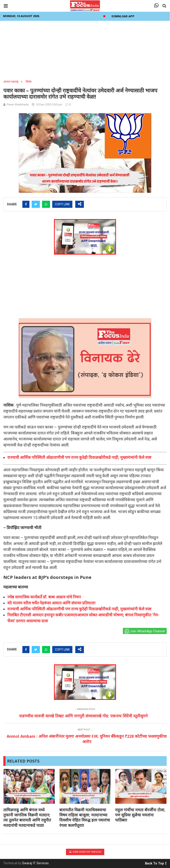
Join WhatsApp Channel (145, 631)
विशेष (29, 82)
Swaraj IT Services (35, 863)
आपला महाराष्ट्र (11, 82)
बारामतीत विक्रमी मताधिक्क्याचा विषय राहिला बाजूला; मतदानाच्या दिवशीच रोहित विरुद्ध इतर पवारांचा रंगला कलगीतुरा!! (85, 817)
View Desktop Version (85, 852)
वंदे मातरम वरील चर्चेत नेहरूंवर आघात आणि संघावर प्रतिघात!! (51, 603)
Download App (123, 16)
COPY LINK (62, 204)
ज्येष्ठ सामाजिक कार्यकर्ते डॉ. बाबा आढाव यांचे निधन (44, 597)
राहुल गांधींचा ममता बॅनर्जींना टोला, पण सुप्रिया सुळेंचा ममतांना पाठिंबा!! (140, 815)
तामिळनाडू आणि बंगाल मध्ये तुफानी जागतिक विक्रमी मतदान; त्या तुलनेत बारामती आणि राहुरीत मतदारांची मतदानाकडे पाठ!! (27, 817)
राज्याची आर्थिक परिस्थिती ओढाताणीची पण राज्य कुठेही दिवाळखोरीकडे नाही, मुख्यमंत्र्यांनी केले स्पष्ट (79, 457)
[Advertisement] (85, 49)
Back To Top (156, 863)
